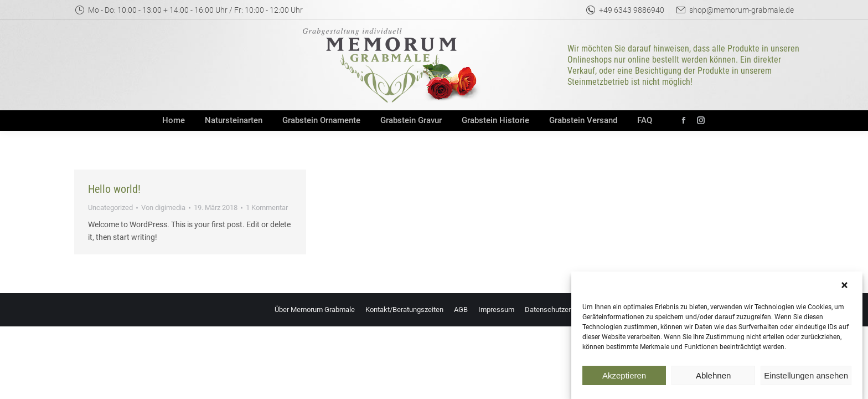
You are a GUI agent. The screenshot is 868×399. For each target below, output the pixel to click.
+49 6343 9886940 (625, 10)
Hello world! (114, 189)
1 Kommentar (267, 208)
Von (163, 208)
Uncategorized (110, 208)
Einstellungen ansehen (806, 378)
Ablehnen (713, 378)
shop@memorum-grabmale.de (735, 10)
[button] (846, 289)
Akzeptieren (624, 378)
